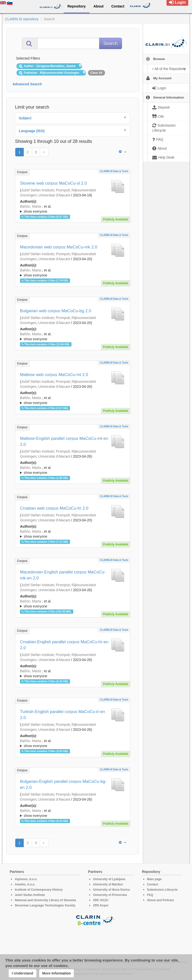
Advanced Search (27, 84)
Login (177, 2)
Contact (153, 884)
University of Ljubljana (109, 879)
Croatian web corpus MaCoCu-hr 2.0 (54, 508)
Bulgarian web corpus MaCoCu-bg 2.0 (56, 311)
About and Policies (160, 900)
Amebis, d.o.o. (25, 884)
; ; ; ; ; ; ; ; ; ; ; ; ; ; (73, 209)
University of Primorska (110, 895)
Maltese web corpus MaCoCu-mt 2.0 (54, 375)
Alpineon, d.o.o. (26, 879)
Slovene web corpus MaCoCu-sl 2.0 (53, 183)
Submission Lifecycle (162, 890)
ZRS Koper (101, 905)
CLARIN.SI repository (22, 19)
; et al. (73, 209)
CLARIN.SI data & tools (114, 171)
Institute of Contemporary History (39, 890)
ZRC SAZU (101, 900)
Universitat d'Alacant (54, 195)
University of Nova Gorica (111, 890)
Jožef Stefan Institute (38, 190)
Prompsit (63, 190)
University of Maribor (108, 884)
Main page (154, 879)
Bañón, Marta (30, 206)
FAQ (150, 895)
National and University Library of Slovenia (45, 900)
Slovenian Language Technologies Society (45, 905)
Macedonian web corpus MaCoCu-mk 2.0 (59, 247)
